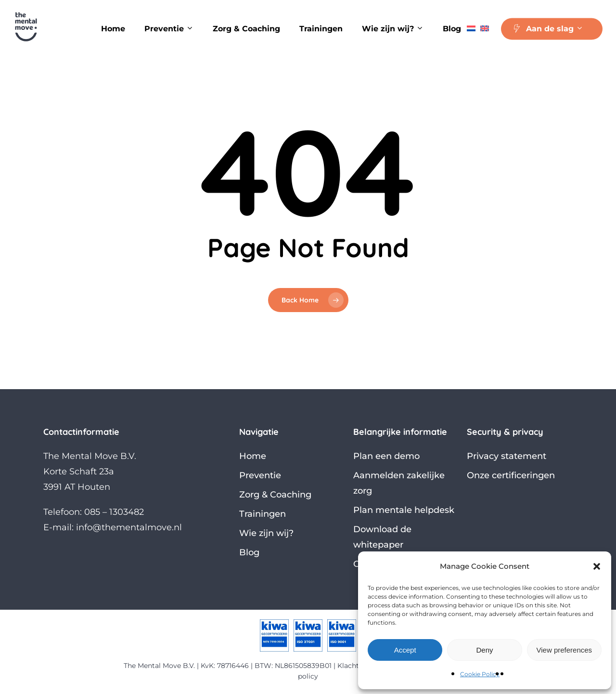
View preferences (565, 650)
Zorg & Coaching (275, 495)
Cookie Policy (480, 674)
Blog (249, 552)
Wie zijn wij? (266, 533)
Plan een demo (386, 456)
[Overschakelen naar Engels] (485, 29)
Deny (484, 650)
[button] (597, 566)
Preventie (260, 475)
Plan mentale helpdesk (404, 510)
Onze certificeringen (511, 475)
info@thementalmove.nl (129, 527)
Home (253, 456)
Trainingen (263, 514)
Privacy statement (507, 456)
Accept (405, 650)
